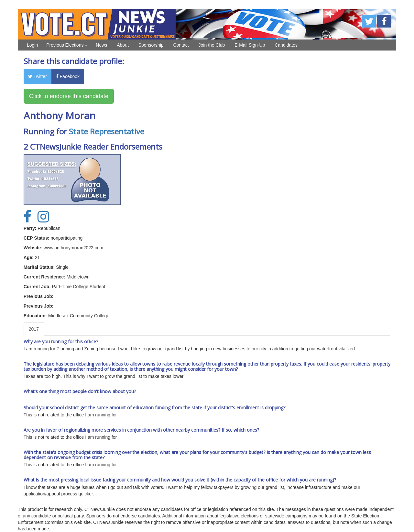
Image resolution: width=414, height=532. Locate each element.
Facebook (68, 76)
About (123, 45)
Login (32, 45)
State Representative (107, 131)
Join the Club (212, 45)
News (101, 45)
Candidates (286, 45)
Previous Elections (67, 45)
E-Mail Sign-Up (250, 45)
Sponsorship (151, 45)
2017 (34, 329)
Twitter (38, 76)
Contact (181, 45)
